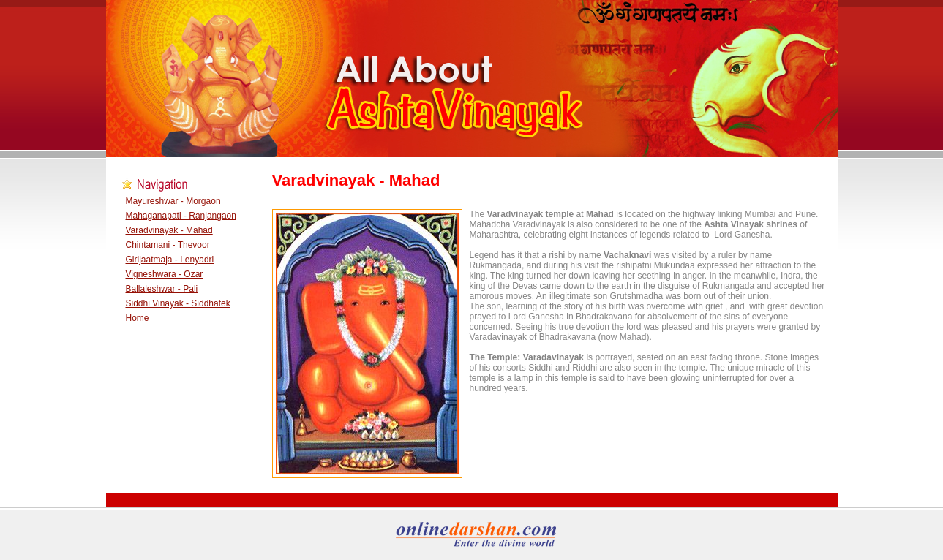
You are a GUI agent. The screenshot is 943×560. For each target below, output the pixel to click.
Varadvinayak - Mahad (169, 230)
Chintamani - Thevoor (168, 245)
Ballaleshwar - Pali (162, 289)
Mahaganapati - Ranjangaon (181, 216)
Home (138, 318)
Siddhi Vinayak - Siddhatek (178, 303)
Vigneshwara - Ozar (165, 274)
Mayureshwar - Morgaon (173, 201)
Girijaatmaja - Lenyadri (170, 260)
